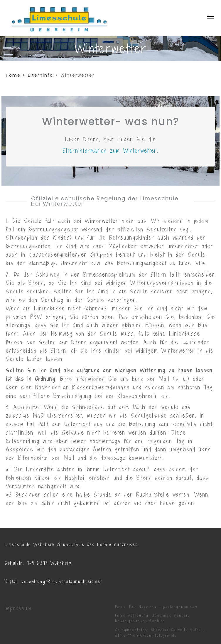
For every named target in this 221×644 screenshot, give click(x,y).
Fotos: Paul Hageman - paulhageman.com (156, 607)
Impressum (18, 608)
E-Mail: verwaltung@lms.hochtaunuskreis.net (53, 582)
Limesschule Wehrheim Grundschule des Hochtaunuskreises (71, 545)
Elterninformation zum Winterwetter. (111, 151)
